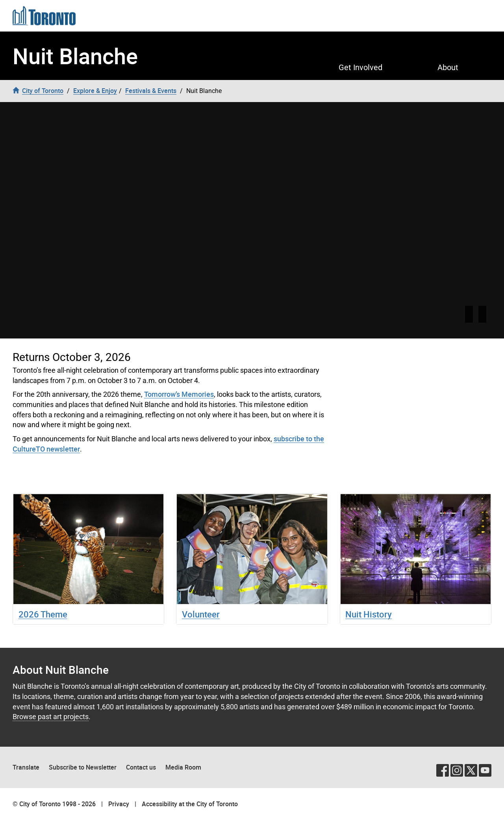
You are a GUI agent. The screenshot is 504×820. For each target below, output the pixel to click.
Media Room (183, 767)
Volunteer (201, 614)
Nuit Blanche (75, 56)
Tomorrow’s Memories (179, 394)
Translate (26, 767)
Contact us (141, 767)
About (448, 67)
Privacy (119, 804)
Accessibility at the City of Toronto (190, 804)
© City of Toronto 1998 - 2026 (54, 804)
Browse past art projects (51, 717)
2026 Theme (43, 614)
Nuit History (369, 614)
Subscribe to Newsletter (83, 767)
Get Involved (360, 67)
